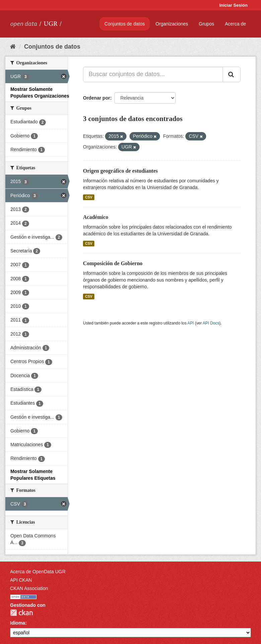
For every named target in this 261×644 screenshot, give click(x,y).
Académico (96, 217)
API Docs (211, 323)
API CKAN (21, 580)
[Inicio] (13, 47)
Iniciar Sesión (233, 5)
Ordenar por (97, 98)
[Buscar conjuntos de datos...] (153, 74)
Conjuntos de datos (125, 24)
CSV (89, 197)
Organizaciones (172, 24)
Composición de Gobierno (113, 263)
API (191, 323)
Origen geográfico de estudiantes (120, 171)
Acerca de (235, 24)
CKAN (21, 613)
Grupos (206, 24)
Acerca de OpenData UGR (38, 572)
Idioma (18, 623)
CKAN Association (29, 588)
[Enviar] (232, 74)
